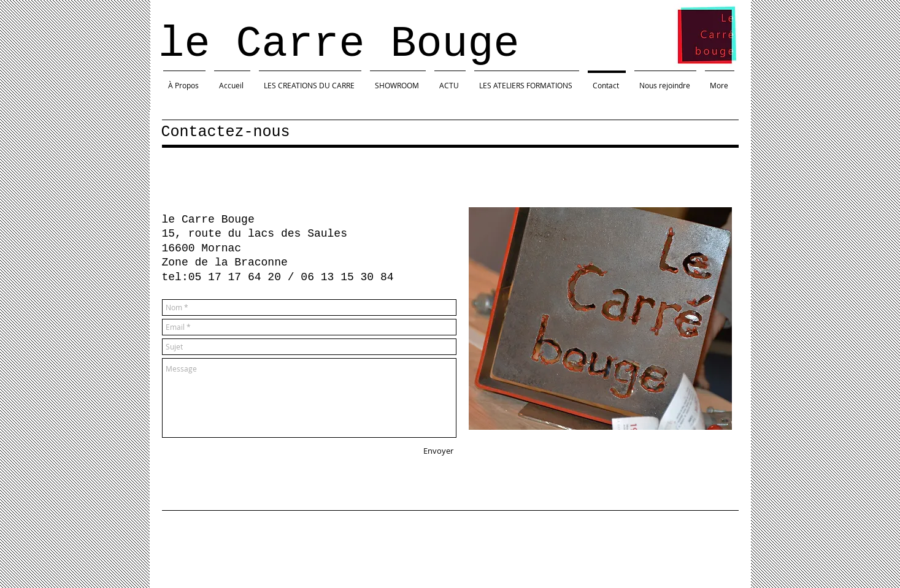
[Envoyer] (438, 451)
